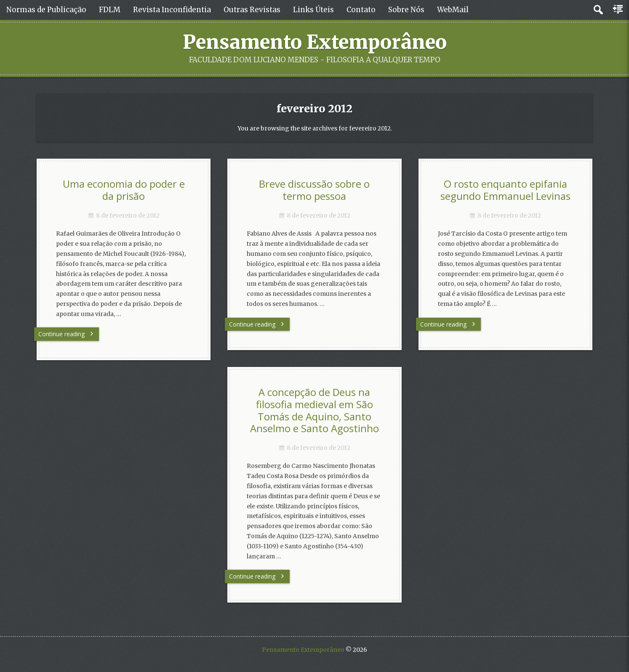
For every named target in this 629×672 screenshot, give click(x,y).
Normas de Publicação (46, 10)
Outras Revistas (252, 10)
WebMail (453, 10)
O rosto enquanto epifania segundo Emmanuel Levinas (505, 190)
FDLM (110, 10)
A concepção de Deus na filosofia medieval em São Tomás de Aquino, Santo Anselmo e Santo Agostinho (314, 410)
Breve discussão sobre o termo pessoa (314, 190)
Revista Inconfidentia (172, 10)
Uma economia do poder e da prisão (124, 190)
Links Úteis (313, 10)
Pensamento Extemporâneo (315, 42)
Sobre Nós (406, 10)
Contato (361, 10)
